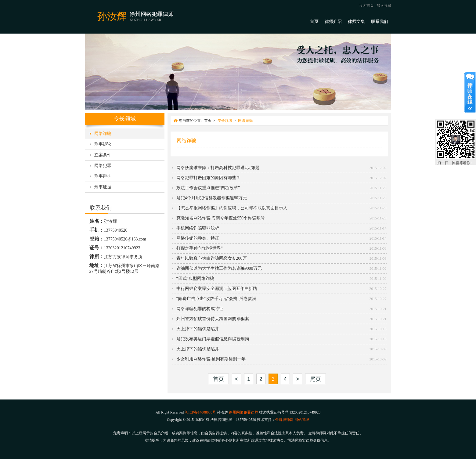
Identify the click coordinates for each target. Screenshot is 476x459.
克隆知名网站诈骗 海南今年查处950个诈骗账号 (221, 218)
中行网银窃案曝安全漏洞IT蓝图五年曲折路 (217, 289)
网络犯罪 (103, 166)
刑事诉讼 (103, 144)
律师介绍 (333, 22)
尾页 (316, 379)
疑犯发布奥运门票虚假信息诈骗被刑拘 (213, 339)
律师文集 (356, 22)
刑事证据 (103, 187)
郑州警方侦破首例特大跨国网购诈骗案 (213, 319)
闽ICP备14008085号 (200, 412)
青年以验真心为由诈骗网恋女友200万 (212, 258)
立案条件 (103, 155)
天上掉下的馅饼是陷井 (198, 329)
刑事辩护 (103, 176)
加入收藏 (384, 5)
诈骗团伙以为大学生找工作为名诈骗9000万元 (219, 268)
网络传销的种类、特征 (198, 238)
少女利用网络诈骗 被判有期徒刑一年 (211, 359)
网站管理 (302, 420)
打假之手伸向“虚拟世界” (200, 248)
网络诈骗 (103, 134)
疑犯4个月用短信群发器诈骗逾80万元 (212, 198)
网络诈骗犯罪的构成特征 (200, 309)
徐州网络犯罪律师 (243, 412)
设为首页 (366, 5)
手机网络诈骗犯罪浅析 (198, 228)
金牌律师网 (284, 420)
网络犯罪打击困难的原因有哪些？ (208, 178)
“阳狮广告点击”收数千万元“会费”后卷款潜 (216, 299)
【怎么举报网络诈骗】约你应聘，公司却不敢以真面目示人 (232, 208)
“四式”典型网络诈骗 (195, 278)
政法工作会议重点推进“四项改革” (208, 188)
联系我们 (380, 22)
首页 (314, 22)
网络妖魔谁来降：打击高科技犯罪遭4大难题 (218, 168)
